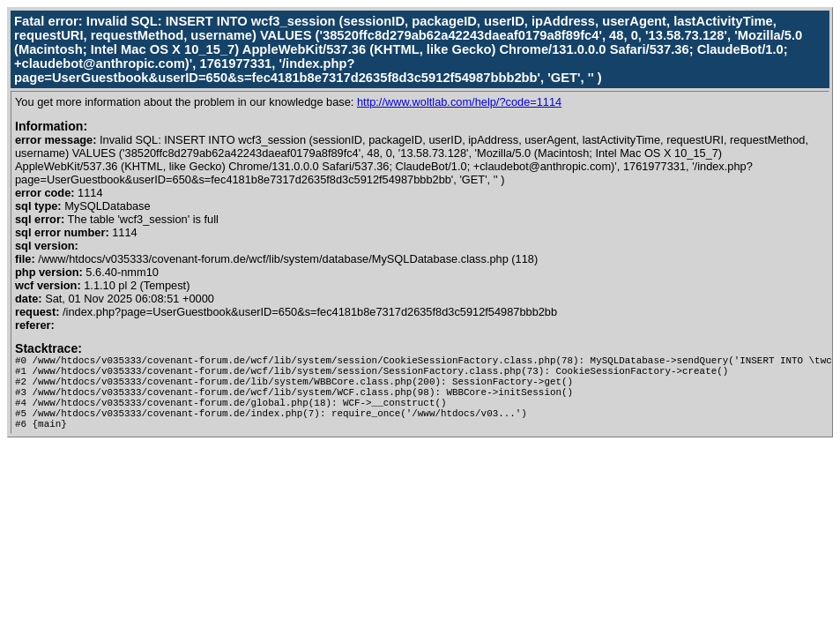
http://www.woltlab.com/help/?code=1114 (459, 102)
